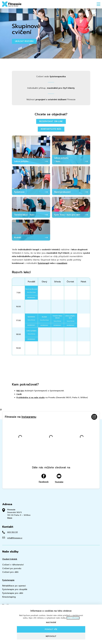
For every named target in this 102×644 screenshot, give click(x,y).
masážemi (62, 263)
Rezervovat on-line (51, 121)
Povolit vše (51, 629)
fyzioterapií (43, 263)
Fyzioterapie (8, 580)
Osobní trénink (10, 559)
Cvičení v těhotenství (13, 565)
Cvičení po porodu (12, 568)
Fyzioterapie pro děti (13, 593)
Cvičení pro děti (10, 572)
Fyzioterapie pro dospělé (15, 589)
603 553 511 (12, 532)
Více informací (73, 618)
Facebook (44, 478)
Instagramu (29, 417)
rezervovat (31, 298)
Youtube (59, 478)
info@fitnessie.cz (15, 538)
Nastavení (51, 622)
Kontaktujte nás (51, 129)
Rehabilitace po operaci (14, 586)
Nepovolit (51, 636)
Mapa (10, 518)
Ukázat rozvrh (24, 41)
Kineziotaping (9, 597)
